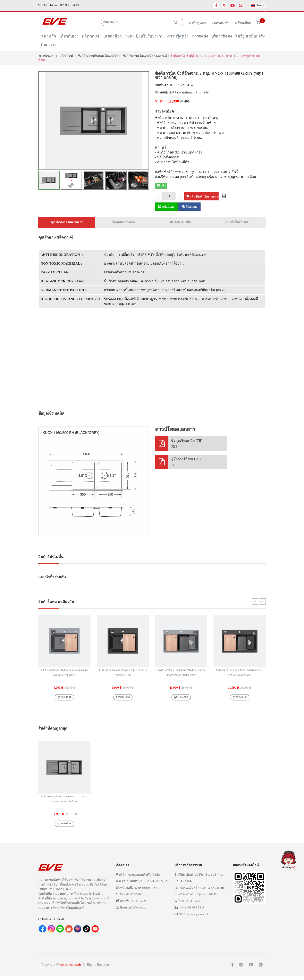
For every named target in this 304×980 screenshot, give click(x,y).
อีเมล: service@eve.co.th (192, 918)
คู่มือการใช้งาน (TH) (186, 462)
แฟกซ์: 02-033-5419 (189, 911)
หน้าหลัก (49, 37)
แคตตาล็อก (112, 37)
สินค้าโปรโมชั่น (180, 222)
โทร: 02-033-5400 (129, 898)
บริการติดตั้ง (222, 37)
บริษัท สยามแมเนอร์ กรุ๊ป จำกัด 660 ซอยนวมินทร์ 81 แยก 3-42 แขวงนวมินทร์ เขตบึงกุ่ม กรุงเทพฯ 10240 (142, 885)
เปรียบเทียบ (243, 23)
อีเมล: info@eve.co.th (132, 911)
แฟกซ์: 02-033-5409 (131, 905)
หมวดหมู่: (162, 92)
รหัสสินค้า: (162, 85)
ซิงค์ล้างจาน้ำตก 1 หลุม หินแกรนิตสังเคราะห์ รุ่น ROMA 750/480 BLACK (240, 675)
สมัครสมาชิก (221, 23)
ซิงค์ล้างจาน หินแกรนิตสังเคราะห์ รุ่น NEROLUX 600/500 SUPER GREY (65, 675)
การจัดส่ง (200, 37)
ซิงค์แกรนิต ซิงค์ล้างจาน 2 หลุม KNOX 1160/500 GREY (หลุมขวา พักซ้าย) (64, 803)
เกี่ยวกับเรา (69, 37)
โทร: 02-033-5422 (188, 905)
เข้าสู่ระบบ (200, 23)
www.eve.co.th (70, 969)
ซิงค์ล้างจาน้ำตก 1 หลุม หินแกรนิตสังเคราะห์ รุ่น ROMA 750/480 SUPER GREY (181, 675)
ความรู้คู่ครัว (178, 37)
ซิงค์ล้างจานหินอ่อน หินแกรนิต (98, 56)
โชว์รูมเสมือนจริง (250, 37)
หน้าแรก (46, 56)
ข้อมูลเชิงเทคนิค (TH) (187, 444)
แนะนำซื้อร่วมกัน (237, 222)
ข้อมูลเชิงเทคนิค (124, 222)
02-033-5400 (69, 5)
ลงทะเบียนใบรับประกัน (145, 37)
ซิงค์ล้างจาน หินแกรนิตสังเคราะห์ (145, 56)
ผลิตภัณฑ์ (91, 37)
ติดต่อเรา (49, 46)
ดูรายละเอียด (64, 698)
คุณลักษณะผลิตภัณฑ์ (67, 222)
